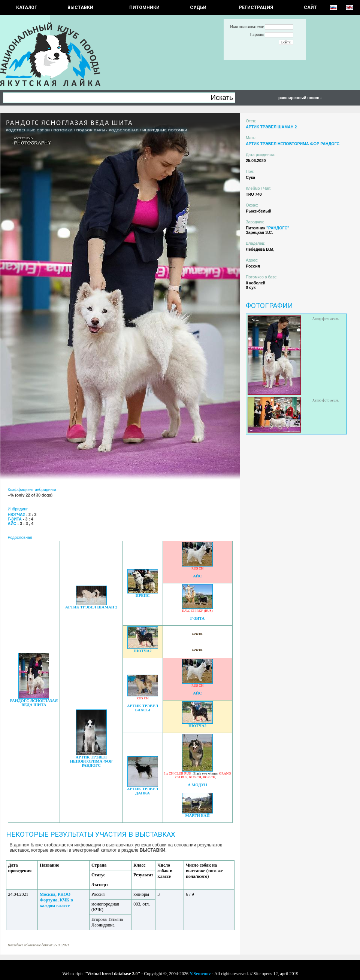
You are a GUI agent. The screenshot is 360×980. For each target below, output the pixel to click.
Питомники (144, 7)
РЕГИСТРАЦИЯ (256, 7)
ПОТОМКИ (63, 130)
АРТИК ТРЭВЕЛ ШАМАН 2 (91, 607)
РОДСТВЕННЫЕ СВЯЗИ (28, 130)
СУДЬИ (198, 7)
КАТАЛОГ (27, 7)
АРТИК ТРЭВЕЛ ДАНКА (143, 791)
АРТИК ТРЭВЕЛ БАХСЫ (143, 708)
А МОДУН (197, 785)
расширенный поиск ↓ (300, 98)
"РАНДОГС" (278, 228)
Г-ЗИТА (198, 618)
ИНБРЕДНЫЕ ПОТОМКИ (165, 130)
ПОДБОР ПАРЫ (91, 130)
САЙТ (310, 7)
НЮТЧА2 (143, 651)
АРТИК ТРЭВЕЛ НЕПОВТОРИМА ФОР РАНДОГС (91, 761)
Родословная (124, 130)
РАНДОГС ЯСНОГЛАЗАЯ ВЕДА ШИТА (34, 703)
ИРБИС (143, 596)
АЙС (197, 576)
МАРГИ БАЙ (198, 816)
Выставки (80, 7)
